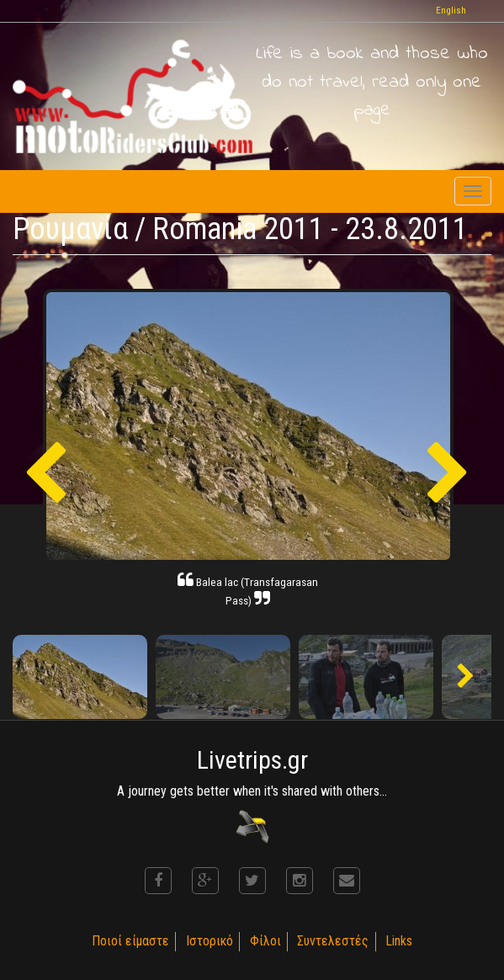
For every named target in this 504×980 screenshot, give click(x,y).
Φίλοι (265, 941)
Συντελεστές (334, 941)
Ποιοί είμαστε (129, 941)
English (451, 11)
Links (401, 941)
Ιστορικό (209, 941)
